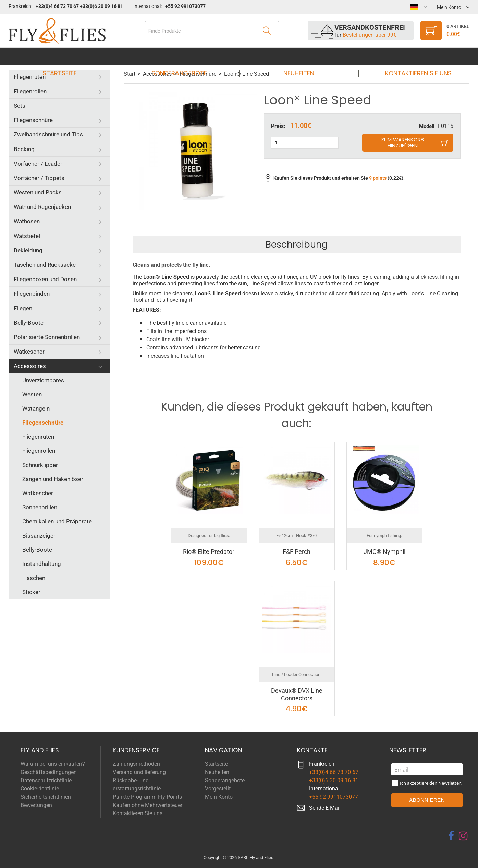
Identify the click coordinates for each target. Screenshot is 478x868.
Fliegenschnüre (33, 120)
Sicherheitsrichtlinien (46, 797)
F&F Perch (297, 552)
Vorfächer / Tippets (39, 178)
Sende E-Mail (325, 808)
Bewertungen (36, 805)
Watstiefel (27, 236)
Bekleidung (28, 250)
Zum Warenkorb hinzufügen (402, 142)
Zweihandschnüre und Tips (48, 134)
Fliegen (23, 308)
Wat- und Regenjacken (42, 207)
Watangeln (36, 408)
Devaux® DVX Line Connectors (297, 694)
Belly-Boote (29, 323)
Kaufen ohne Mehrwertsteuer (148, 805)
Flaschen (34, 578)
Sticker (31, 592)
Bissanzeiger (39, 536)
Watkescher (29, 352)
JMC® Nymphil (384, 552)
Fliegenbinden (32, 294)
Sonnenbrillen (40, 507)
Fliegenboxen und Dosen (45, 279)
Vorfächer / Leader (38, 164)
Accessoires (30, 366)
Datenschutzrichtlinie (46, 780)
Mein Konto (219, 797)
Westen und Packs (38, 192)
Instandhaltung (42, 564)
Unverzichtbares (43, 380)
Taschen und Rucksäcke (45, 265)
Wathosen (27, 221)
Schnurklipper (40, 465)
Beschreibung (297, 245)
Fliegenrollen (30, 91)
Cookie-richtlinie (40, 789)
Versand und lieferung (139, 772)
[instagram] (463, 836)
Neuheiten (297, 56)
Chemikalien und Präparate (57, 521)
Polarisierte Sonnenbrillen (47, 337)
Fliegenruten (30, 77)
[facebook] (451, 836)
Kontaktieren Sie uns (412, 56)
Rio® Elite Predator (209, 552)
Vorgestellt (218, 789)
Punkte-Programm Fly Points (147, 797)
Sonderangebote (181, 56)
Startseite (66, 56)
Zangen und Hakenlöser (53, 479)
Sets (20, 106)
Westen (32, 394)
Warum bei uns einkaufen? (53, 764)
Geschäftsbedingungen (49, 772)
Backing (24, 149)
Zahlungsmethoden (136, 764)
